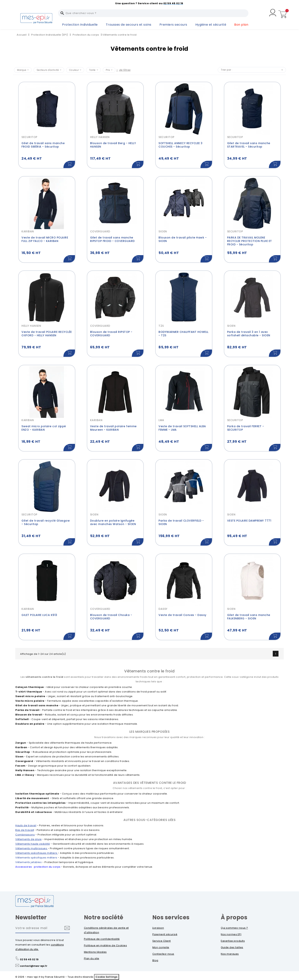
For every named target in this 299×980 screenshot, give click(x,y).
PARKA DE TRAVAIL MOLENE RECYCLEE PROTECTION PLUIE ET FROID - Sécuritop (250, 241)
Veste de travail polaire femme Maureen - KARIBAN (113, 428)
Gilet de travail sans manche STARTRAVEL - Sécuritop (249, 145)
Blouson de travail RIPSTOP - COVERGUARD (111, 334)
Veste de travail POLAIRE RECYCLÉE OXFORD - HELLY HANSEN (47, 334)
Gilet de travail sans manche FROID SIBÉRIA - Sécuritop (43, 145)
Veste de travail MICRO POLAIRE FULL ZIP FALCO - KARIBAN (45, 239)
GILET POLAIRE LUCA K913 (39, 615)
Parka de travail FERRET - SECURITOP (246, 428)
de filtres (125, 70)
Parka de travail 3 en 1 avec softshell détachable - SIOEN (249, 334)
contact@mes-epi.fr (34, 966)
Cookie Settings (107, 977)
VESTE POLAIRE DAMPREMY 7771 (249, 521)
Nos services (171, 917)
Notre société (104, 917)
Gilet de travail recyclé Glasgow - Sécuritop (46, 522)
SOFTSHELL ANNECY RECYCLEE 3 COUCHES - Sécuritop (181, 145)
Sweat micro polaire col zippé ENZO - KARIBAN (44, 428)
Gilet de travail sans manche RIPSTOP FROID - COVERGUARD (112, 239)
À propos (234, 917)
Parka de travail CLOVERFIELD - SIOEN (181, 522)
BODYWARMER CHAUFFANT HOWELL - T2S (184, 334)
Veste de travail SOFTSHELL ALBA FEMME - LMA (182, 428)
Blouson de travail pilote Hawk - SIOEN (183, 239)
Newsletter (31, 917)
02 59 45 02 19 (29, 959)
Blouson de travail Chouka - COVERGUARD (111, 617)
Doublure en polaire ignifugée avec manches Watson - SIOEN (113, 522)
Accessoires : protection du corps (38, 867)
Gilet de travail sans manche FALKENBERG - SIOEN (249, 617)
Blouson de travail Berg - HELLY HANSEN (113, 145)
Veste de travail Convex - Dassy (182, 615)
